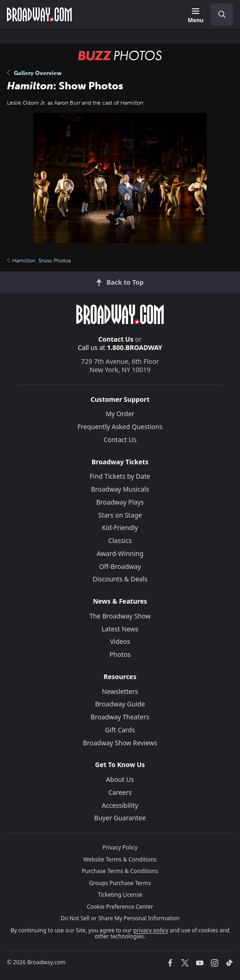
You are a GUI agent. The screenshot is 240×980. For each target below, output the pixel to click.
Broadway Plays (120, 502)
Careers (120, 792)
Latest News (120, 629)
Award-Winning (120, 553)
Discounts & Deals (120, 579)
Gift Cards (120, 730)
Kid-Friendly (120, 527)
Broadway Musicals (120, 489)
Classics (120, 540)
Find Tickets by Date (120, 476)
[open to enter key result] (222, 14)
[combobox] (218, 14)
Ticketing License (120, 895)
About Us (120, 779)
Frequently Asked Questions (120, 427)
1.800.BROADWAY (135, 347)
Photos (120, 654)
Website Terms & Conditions (120, 859)
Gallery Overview (34, 73)
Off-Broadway (120, 566)
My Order (120, 414)
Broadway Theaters (120, 717)
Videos (120, 641)
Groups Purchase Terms (120, 883)
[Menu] (196, 16)
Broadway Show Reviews (120, 743)
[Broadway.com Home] (39, 14)
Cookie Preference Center (120, 907)
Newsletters (120, 691)
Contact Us (116, 339)
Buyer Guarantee (120, 818)
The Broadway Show (120, 616)
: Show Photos (39, 261)
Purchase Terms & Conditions (120, 871)
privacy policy (151, 930)
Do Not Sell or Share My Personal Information (120, 918)
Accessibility (120, 805)
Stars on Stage (120, 515)
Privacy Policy (120, 847)
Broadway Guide (120, 704)
